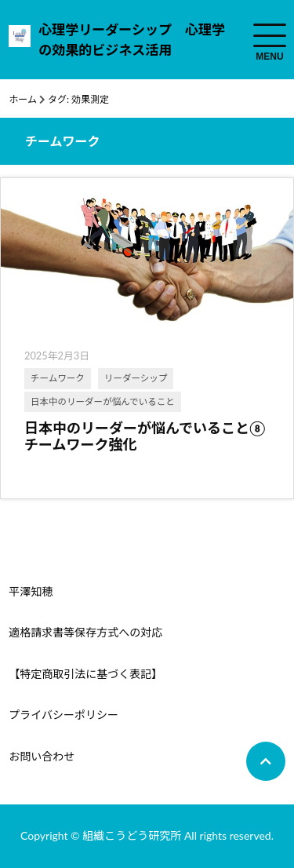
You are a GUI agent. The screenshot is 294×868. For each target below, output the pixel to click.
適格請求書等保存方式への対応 (85, 632)
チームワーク (58, 378)
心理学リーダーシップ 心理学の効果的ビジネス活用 (132, 40)
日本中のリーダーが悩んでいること (103, 401)
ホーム (23, 99)
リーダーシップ (136, 378)
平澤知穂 (31, 591)
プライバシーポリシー (64, 715)
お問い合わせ (42, 756)
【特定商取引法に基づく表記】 (85, 674)
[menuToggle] (270, 35)
